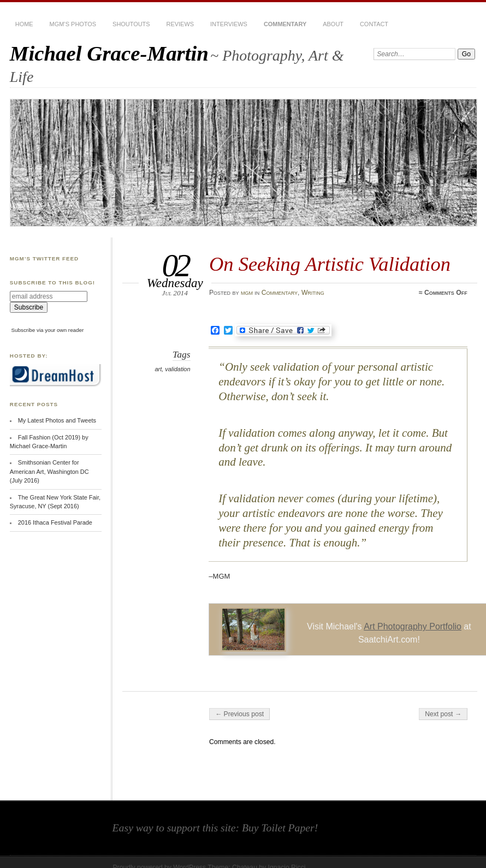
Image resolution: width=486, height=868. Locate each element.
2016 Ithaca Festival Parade (55, 522)
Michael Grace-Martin (109, 53)
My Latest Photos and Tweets (57, 420)
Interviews (229, 24)
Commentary (285, 24)
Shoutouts (131, 24)
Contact (374, 24)
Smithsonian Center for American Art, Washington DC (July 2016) (49, 471)
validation (177, 369)
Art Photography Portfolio (413, 626)
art (158, 369)
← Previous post (239, 714)
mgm (247, 293)
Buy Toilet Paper (278, 828)
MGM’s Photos (73, 24)
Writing (313, 293)
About (333, 24)
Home (24, 24)
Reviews (180, 24)
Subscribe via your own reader (48, 330)
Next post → (443, 714)
